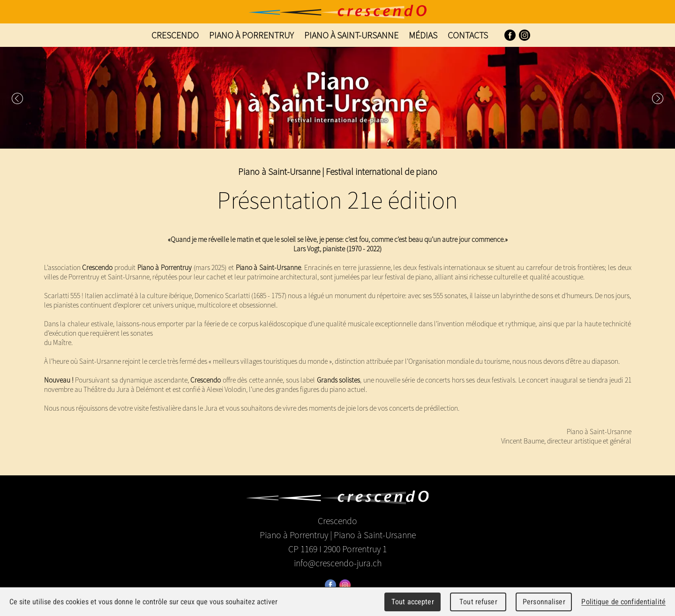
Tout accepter (413, 602)
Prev (17, 98)
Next (658, 98)
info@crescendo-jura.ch (338, 563)
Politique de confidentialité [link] (623, 602)
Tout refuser (478, 602)
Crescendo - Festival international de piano (337, 12)
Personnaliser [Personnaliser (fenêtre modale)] (544, 602)
